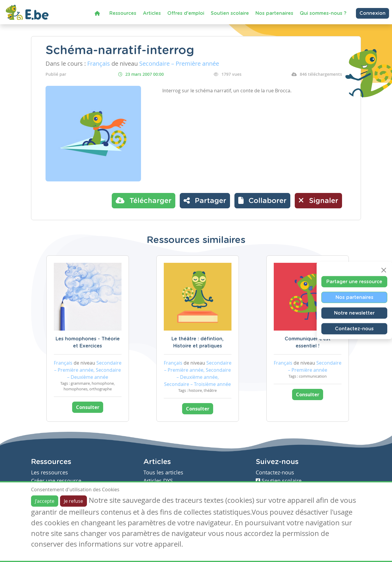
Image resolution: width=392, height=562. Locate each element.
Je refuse (73, 501)
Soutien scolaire (230, 13)
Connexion (372, 13)
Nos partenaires (274, 13)
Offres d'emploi (186, 13)
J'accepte (45, 501)
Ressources (123, 13)
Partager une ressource (354, 281)
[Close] (384, 270)
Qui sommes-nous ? (323, 13)
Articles (152, 13)
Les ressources (50, 472)
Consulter (88, 407)
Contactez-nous (354, 328)
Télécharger (144, 200)
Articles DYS (158, 481)
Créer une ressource (56, 481)
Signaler (318, 200)
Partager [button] (205, 200)
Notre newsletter (354, 313)
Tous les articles (163, 472)
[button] (262, 201)
